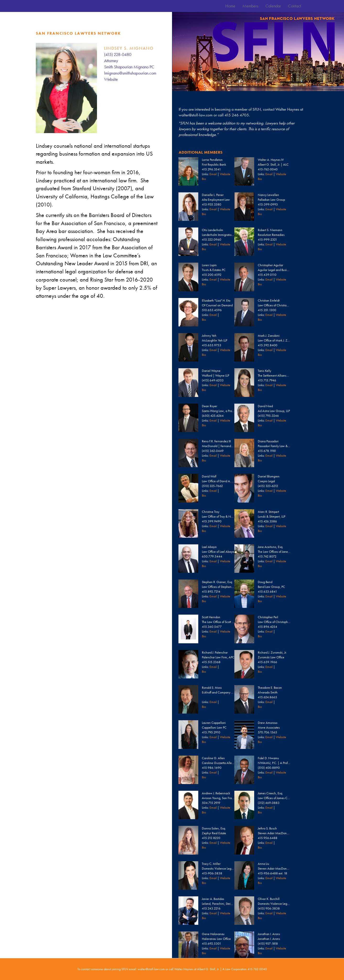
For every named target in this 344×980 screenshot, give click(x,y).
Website (111, 79)
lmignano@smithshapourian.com (130, 73)
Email (213, 174)
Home (230, 6)
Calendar (273, 6)
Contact (295, 6)
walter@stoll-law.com (196, 115)
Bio (204, 179)
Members (250, 6)
